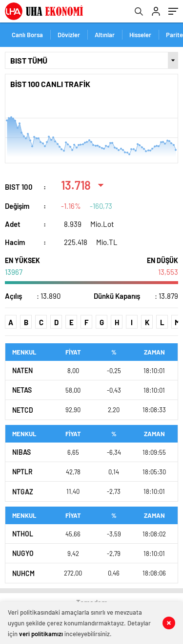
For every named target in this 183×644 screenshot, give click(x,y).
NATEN (22, 370)
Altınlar (105, 35)
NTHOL (23, 534)
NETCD (23, 410)
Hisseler (140, 35)
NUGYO (23, 553)
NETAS (22, 390)
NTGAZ (23, 492)
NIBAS (21, 452)
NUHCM (23, 573)
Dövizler (69, 35)
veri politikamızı (41, 634)
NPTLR (22, 472)
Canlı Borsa (27, 35)
